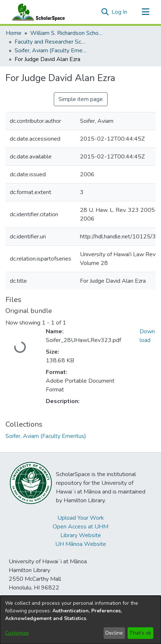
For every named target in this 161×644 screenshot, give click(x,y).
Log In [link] (120, 12)
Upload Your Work (81, 518)
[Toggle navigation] (145, 12)
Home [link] (14, 33)
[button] (105, 12)
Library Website (81, 535)
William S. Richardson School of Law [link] (67, 33)
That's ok (140, 633)
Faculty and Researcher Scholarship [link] (51, 42)
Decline (114, 633)
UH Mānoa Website (81, 544)
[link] (46, 436)
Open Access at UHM (80, 527)
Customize (17, 633)
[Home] (37, 12)
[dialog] (80, 620)
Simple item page (81, 99)
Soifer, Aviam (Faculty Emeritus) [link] (51, 51)
